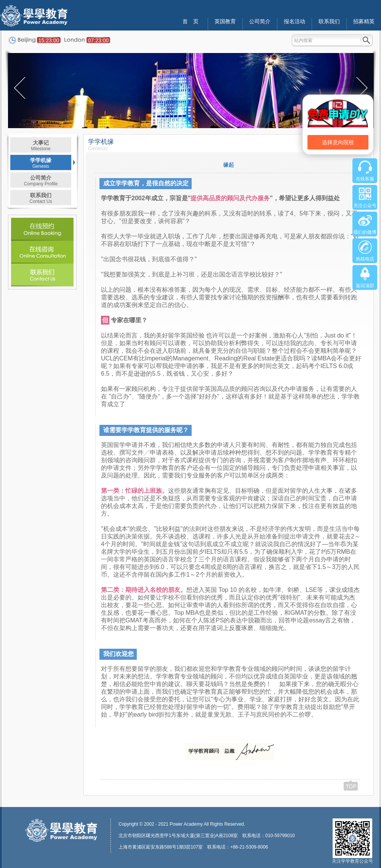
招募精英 (364, 22)
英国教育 (225, 22)
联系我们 (329, 22)
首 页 (190, 22)
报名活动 (295, 22)
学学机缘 (41, 163)
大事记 (41, 145)
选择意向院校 (338, 142)
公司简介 (260, 22)
